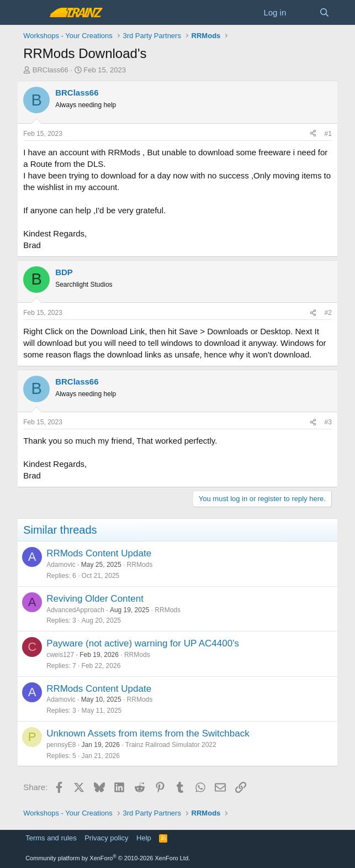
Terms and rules (51, 838)
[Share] (313, 134)
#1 (328, 134)
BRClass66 (51, 70)
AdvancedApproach (75, 610)
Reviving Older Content (95, 599)
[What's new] (302, 12)
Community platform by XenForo (108, 858)
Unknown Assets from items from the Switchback (148, 733)
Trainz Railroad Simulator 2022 (171, 745)
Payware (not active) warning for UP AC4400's (143, 643)
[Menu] (33, 13)
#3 (328, 422)
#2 (328, 313)
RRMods (140, 565)
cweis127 (60, 655)
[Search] (324, 12)
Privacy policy (106, 838)
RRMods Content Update (99, 553)
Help (144, 838)
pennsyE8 (61, 745)
